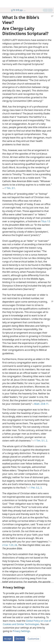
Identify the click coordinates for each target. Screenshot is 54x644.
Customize (33, 639)
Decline (20, 639)
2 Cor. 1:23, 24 (10, 545)
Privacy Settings (21, 631)
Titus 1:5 (46, 221)
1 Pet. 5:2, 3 (35, 488)
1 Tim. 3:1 (10, 188)
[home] (4, 4)
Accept (8, 639)
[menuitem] (4, 4)
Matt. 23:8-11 (41, 404)
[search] (50, 4)
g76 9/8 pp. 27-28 (17, 10)
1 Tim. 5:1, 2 (41, 441)
